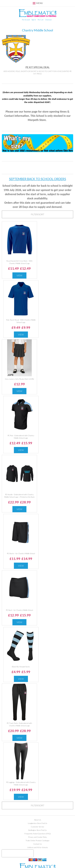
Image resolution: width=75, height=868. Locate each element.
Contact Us (38, 844)
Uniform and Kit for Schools (38, 847)
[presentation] (18, 853)
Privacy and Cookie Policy (38, 837)
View (19, 275)
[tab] (37, 214)
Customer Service (37, 827)
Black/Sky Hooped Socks (21, 667)
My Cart (41, 20)
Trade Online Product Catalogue (37, 840)
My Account (26, 20)
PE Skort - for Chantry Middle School (19, 610)
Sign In (34, 20)
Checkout (48, 20)
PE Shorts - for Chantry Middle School (21, 553)
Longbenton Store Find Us (38, 823)
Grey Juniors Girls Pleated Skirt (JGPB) (19, 379)
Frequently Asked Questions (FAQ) (38, 834)
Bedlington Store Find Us (38, 830)
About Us (38, 820)
